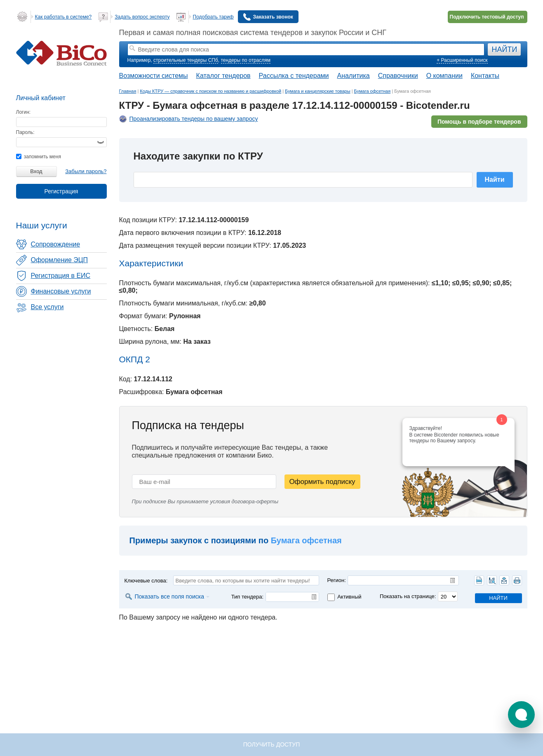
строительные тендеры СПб (186, 60)
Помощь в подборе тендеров (479, 122)
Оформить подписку (322, 482)
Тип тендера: (247, 597)
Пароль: (25, 132)
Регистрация (61, 191)
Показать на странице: (408, 596)
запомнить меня (39, 157)
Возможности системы (154, 76)
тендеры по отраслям (246, 60)
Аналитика (353, 76)
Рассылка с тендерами (294, 76)
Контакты (485, 76)
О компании (444, 76)
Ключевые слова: (146, 581)
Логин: (24, 112)
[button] (521, 715)
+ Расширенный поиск (462, 60)
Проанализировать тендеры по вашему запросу (194, 119)
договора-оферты (255, 501)
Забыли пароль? (86, 171)
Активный (349, 597)
